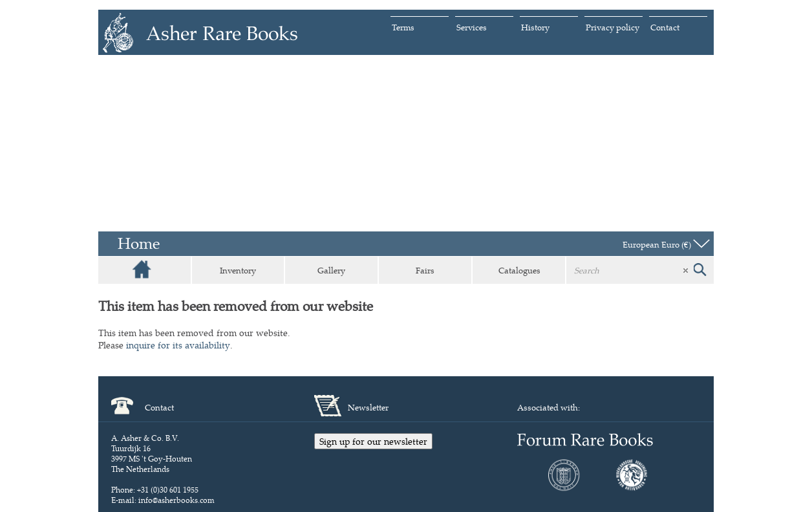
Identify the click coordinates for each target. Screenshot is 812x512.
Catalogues (519, 270)
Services (472, 27)
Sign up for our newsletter (373, 441)
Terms (403, 27)
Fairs (425, 270)
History (535, 27)
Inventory (238, 270)
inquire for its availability (178, 345)
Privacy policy (613, 27)
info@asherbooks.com (176, 500)
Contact (665, 27)
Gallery (331, 270)
